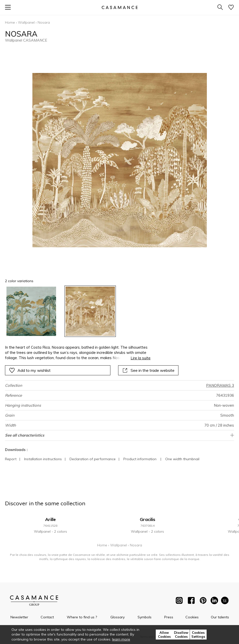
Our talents (220, 617)
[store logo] (119, 7)
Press (169, 617)
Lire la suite (141, 358)
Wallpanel (26, 22)
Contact (47, 617)
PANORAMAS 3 (220, 385)
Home (10, 22)
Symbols (145, 617)
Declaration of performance (93, 459)
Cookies (192, 617)
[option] (31, 311)
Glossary (118, 617)
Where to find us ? (82, 617)
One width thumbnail (182, 459)
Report (11, 459)
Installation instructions (43, 459)
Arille (50, 519)
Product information (140, 459)
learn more (121, 639)
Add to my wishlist (30, 370)
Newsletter (19, 617)
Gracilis (148, 519)
